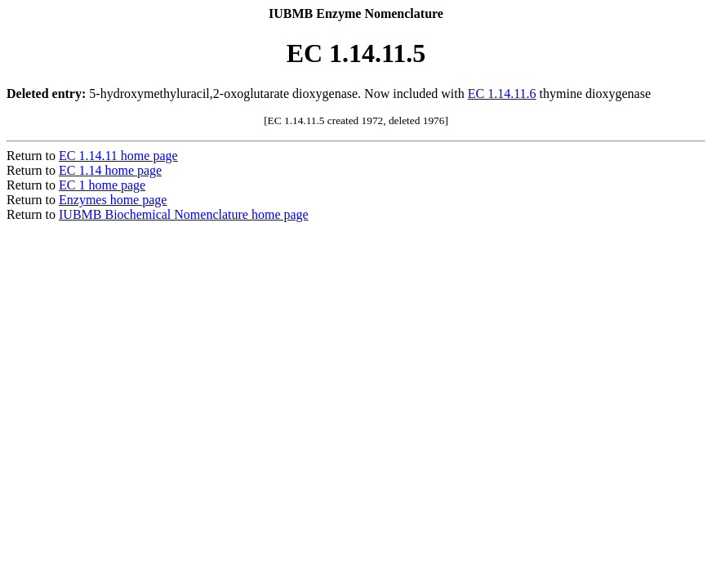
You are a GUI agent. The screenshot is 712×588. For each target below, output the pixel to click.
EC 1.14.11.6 (502, 94)
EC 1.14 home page (110, 170)
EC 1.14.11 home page (118, 156)
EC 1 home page (102, 185)
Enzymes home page (113, 200)
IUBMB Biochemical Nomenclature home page (184, 214)
